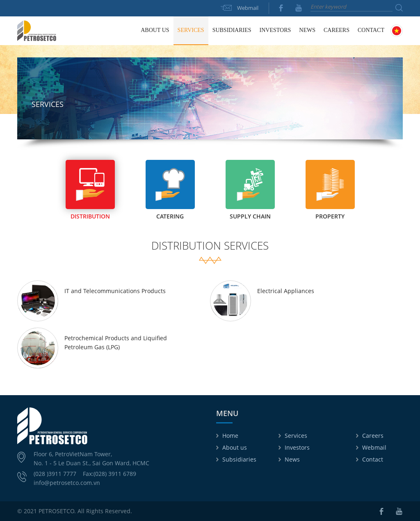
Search (399, 8)
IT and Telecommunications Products (115, 291)
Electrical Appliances (286, 291)
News (292, 459)
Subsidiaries (239, 459)
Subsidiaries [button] (232, 30)
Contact (371, 30)
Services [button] (191, 30)
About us (235, 447)
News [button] (307, 30)
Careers (337, 30)
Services (296, 436)
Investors (297, 447)
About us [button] (155, 30)
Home (128, 30)
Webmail (248, 8)
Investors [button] (275, 30)
